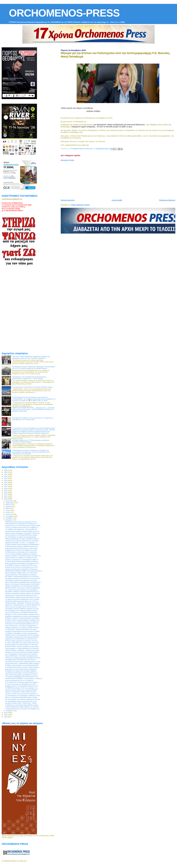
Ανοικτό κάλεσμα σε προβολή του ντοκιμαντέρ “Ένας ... (22, 558)
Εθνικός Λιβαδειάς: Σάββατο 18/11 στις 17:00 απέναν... (22, 573)
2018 (6, 489)
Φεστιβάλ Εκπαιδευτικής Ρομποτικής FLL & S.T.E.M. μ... (22, 601)
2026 (6, 717)
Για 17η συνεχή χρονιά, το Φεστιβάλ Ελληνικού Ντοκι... (22, 612)
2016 (6, 484)
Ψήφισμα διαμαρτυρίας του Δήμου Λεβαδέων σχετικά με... (23, 539)
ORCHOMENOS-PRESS (64, 13)
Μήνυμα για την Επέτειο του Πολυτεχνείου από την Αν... (22, 567)
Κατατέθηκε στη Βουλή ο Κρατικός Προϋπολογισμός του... (23, 592)
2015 (6, 482)
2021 (6, 495)
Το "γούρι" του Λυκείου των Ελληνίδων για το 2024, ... (21, 684)
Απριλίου (9, 507)
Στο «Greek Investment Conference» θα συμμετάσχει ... (22, 590)
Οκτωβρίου (9, 518)
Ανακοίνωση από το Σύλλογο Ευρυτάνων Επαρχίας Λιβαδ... (23, 526)
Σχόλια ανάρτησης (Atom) (80, 205)
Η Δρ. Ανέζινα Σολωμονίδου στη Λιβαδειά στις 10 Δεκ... (22, 675)
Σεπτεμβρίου (10, 516)
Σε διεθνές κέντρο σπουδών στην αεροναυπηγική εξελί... (22, 665)
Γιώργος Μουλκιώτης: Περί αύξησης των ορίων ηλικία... (22, 548)
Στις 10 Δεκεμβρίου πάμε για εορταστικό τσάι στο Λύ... (21, 701)
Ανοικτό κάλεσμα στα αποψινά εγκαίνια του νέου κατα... (22, 644)
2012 (6, 476)
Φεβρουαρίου (10, 503)
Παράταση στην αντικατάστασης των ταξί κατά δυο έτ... (22, 639)
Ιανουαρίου (9, 501)
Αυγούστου (9, 514)
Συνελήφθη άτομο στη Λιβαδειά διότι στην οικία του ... (21, 660)
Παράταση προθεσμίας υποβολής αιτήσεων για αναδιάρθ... (23, 594)
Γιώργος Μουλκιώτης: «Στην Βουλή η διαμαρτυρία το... (22, 626)
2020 (6, 493)
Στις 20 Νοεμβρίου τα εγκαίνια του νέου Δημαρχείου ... (21, 537)
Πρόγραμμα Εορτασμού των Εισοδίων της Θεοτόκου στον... (23, 578)
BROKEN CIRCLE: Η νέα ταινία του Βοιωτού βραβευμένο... (23, 588)
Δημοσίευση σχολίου (67, 160)
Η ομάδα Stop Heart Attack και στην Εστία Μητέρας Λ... (22, 673)
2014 (6, 480)
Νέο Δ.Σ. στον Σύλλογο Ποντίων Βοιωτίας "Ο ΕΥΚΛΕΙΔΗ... (23, 584)
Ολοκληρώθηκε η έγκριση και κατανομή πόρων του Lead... (23, 597)
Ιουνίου (8, 510)
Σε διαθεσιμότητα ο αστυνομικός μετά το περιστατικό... (22, 552)
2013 (6, 478)
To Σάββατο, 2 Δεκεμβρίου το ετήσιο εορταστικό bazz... (22, 633)
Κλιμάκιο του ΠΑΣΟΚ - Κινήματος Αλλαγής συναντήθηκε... (23, 618)
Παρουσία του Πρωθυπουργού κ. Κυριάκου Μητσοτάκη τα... (23, 605)
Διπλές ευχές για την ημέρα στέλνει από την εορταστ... (22, 607)
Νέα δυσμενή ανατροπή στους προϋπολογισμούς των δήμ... (23, 662)
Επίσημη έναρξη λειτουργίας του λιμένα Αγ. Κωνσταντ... (22, 641)
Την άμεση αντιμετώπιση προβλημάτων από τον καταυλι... (23, 599)
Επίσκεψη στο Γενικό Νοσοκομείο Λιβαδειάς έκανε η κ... (22, 624)
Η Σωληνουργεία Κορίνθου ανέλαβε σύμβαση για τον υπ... (23, 531)
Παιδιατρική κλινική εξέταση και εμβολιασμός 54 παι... (21, 522)
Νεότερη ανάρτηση (68, 200)
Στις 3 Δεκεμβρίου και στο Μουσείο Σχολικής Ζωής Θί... (22, 611)
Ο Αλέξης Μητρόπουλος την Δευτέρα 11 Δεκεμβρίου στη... (23, 709)
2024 (6, 713)
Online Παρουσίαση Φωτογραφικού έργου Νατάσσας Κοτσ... (23, 582)
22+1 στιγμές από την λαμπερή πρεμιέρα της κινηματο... (22, 682)
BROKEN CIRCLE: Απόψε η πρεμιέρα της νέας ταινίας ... (22, 646)
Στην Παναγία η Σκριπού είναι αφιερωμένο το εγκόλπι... (22, 580)
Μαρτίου (9, 505)
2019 (6, 491)
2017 (6, 487)
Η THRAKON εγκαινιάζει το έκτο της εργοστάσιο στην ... (22, 688)
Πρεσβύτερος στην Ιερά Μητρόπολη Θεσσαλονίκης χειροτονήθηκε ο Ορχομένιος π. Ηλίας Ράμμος (29, 378)
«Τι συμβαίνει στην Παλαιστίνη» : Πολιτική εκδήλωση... (22, 529)
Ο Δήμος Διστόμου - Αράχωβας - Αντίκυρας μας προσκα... (23, 603)
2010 (6, 472)
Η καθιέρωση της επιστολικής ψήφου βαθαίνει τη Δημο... (22, 705)
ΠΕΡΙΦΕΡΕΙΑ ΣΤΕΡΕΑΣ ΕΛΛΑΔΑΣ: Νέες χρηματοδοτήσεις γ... (24, 571)
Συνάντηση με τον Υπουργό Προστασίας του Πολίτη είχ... (22, 622)
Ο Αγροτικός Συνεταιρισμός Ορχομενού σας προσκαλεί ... (22, 541)
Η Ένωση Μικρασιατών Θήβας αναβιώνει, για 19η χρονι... (23, 707)
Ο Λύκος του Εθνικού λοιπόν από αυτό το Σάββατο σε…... (23, 528)
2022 (6, 497)
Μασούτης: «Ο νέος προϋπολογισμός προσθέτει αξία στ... (23, 614)
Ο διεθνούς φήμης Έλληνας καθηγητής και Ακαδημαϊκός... (23, 544)
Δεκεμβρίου (10, 711)
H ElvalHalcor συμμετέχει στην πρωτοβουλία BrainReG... (22, 637)
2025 (6, 715)
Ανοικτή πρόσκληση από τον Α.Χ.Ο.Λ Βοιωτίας (19, 680)
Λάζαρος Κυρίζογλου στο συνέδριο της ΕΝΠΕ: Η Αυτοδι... (22, 628)
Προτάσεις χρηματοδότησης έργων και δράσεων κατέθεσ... (23, 631)
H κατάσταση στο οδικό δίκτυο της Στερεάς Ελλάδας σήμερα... (33, 387)
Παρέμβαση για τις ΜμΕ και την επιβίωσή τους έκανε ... (22, 550)
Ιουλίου (8, 512)
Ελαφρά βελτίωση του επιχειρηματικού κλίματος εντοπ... (22, 686)
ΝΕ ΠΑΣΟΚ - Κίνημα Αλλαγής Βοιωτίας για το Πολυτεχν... (22, 577)
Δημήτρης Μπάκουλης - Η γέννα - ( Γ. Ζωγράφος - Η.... (22, 543)
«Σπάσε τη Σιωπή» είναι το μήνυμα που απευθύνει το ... (22, 694)
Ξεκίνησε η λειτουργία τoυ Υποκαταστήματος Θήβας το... (22, 560)
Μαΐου (8, 508)
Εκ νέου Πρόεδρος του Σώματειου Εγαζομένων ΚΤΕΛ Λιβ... (23, 699)
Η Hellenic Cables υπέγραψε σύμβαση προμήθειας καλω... (23, 620)
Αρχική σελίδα (117, 200)
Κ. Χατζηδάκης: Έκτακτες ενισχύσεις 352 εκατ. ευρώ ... (22, 565)
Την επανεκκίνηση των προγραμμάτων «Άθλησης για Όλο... (23, 696)
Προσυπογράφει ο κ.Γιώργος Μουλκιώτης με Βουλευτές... (22, 648)
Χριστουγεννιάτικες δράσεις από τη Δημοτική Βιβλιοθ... (22, 690)
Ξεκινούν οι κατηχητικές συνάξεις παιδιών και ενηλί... (21, 692)
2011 (6, 474)
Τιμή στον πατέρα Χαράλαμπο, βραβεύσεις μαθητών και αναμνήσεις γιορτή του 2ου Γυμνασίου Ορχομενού (31, 357)
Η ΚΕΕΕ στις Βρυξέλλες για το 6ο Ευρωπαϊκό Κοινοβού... (22, 586)
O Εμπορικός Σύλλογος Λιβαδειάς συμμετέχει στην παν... (22, 609)
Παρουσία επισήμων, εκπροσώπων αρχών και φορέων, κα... (23, 556)
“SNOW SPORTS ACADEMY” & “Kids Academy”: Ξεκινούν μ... (24, 679)
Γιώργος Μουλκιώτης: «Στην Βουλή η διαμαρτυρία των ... (22, 656)
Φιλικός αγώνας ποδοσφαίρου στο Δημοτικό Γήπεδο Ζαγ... (23, 533)
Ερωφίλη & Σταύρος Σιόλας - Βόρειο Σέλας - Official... (21, 703)
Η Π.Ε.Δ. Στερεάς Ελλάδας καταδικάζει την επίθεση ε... (22, 554)
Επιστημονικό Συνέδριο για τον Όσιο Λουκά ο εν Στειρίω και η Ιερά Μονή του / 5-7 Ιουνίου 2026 (33, 419)
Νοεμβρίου (9, 520)
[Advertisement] (119, 179)
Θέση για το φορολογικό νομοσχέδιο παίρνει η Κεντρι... (22, 697)
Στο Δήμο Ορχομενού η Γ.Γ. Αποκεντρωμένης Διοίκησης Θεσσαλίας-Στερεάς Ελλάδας (31, 441)
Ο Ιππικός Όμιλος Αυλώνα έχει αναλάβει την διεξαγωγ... (22, 561)
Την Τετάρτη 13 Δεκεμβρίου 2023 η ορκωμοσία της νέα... (22, 677)
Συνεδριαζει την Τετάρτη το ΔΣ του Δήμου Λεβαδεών (21, 671)
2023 (6, 499)
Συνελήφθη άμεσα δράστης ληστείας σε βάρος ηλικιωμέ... (23, 667)
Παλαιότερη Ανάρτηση (167, 200)
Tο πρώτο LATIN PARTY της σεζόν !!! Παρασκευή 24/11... (23, 643)
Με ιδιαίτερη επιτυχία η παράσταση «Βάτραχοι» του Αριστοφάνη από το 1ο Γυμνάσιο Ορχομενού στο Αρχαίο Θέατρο (34, 367)
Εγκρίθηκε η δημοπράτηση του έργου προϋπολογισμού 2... (23, 616)
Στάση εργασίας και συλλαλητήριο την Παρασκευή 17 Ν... (22, 563)
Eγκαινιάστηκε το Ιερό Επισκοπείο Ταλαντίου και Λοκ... (22, 595)
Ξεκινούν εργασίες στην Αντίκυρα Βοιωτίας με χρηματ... (22, 535)
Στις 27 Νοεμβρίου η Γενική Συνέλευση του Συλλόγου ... (22, 654)
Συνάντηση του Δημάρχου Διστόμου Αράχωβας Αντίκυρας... (23, 658)
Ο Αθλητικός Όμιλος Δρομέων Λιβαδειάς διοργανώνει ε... (22, 546)
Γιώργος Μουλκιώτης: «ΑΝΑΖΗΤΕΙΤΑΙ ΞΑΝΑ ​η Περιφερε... (23, 663)
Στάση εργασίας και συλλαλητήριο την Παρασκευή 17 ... (22, 524)
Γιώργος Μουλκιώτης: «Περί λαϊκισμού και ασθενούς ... (22, 575)
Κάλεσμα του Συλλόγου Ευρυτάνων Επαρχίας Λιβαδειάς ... (23, 652)
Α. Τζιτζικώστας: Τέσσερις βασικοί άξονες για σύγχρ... (21, 629)
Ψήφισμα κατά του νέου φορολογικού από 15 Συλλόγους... (23, 635)
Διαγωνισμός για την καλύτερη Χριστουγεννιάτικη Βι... (21, 669)
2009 (6, 470)
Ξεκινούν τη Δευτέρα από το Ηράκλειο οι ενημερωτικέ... (22, 569)
